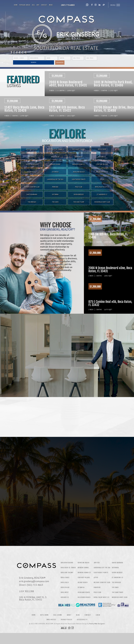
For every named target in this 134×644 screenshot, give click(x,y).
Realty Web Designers (97, 624)
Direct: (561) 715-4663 (31, 585)
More (51, 5)
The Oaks (55, 202)
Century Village (84, 578)
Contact (44, 5)
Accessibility (82, 620)
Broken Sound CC (84, 573)
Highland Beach (79, 172)
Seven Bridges (79, 194)
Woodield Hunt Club (120, 597)
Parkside (55, 187)
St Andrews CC (102, 194)
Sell (34, 5)
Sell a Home (58, 615)
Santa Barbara (32, 194)
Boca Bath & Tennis (68, 568)
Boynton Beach (84, 563)
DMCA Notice (51, 620)
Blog (78, 615)
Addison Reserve (67, 563)
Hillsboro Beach (102, 172)
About (69, 615)
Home (16, 5)
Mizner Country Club (32, 187)
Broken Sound (83, 568)
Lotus (102, 179)
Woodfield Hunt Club (102, 202)
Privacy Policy (66, 620)
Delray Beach (32, 172)
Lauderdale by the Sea (55, 179)
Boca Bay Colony (67, 573)
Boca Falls (65, 582)
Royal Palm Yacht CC (102, 187)
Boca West (65, 592)
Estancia (55, 172)
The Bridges (32, 202)
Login (98, 615)
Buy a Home (44, 615)
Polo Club (79, 187)
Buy (38, 5)
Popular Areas (25, 5)
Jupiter (32, 179)
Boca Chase (65, 578)
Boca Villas (65, 587)
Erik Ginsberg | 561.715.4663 (69, 5)
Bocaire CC (65, 597)
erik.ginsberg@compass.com (34, 581)
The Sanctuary (79, 202)
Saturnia (55, 194)
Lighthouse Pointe (79, 179)
